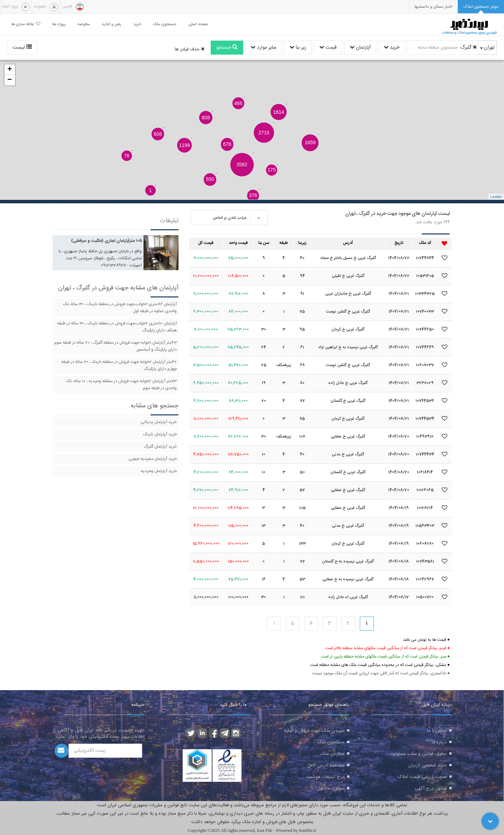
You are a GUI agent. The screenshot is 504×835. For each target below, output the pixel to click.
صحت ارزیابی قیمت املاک (422, 777)
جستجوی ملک (331, 742)
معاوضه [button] (84, 24)
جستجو (227, 48)
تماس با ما (437, 731)
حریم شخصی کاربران (427, 765)
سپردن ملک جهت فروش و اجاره (314, 731)
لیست (22, 48)
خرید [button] (137, 24)
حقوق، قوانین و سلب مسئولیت (418, 754)
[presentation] (433, 7)
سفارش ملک (332, 754)
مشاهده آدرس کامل (326, 765)
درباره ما (439, 742)
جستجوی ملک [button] (165, 24)
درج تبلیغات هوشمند (325, 777)
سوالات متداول (331, 788)
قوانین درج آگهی (431, 788)
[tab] (481, 7)
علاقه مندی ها (26, 24)
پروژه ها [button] (59, 24)
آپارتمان (360, 48)
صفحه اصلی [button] (198, 24)
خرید (391, 48)
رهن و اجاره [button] (112, 24)
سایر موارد (264, 48)
